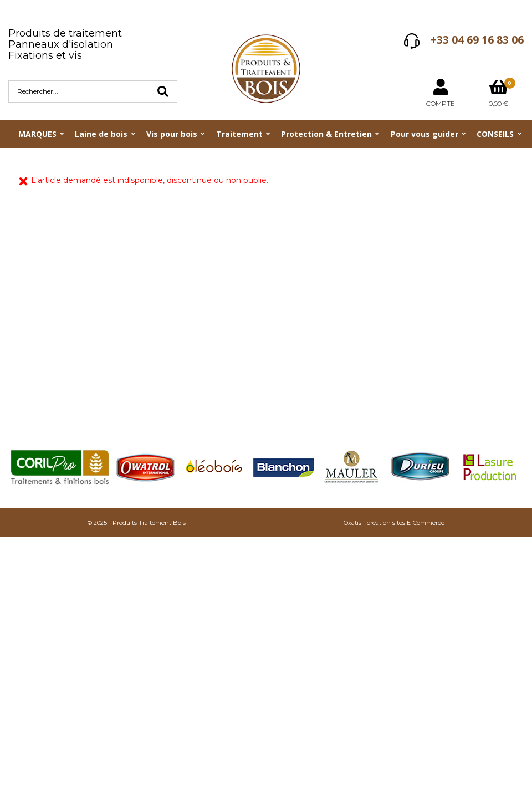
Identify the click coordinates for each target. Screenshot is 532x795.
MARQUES (37, 134)
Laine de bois (101, 134)
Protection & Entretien (326, 134)
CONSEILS (495, 134)
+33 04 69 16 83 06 (477, 40)
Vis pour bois (172, 134)
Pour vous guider (424, 134)
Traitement (239, 134)
